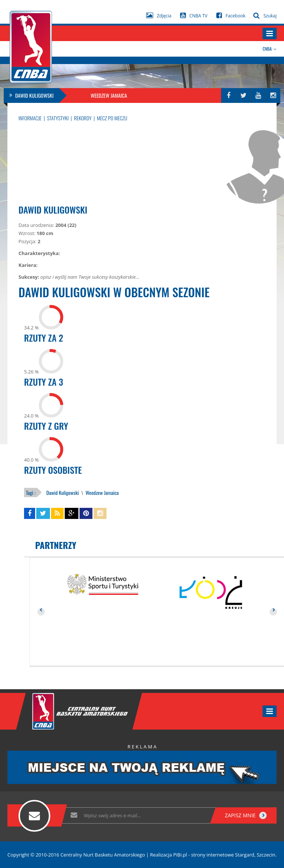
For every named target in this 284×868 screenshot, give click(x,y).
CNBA (270, 49)
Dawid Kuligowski (62, 492)
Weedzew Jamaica (102, 492)
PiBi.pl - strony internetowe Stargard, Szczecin (224, 855)
